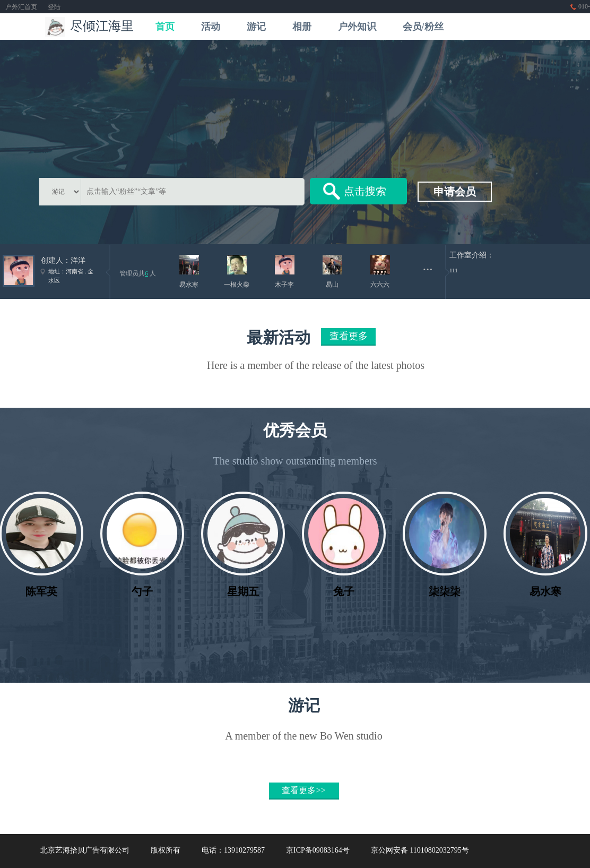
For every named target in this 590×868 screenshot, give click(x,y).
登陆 (54, 7)
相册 (302, 27)
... (428, 266)
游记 (256, 27)
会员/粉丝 (423, 27)
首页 (165, 27)
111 (454, 270)
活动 (211, 27)
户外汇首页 (21, 7)
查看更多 (349, 336)
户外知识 (357, 27)
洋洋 (78, 260)
